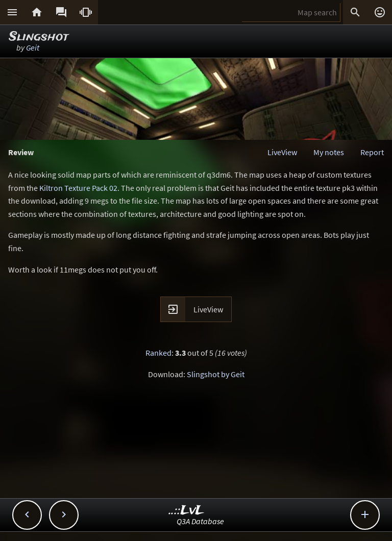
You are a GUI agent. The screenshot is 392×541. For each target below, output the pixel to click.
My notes (329, 152)
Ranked (158, 353)
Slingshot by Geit (216, 374)
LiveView (282, 152)
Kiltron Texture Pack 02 (78, 188)
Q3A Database (200, 521)
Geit (33, 47)
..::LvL (187, 511)
